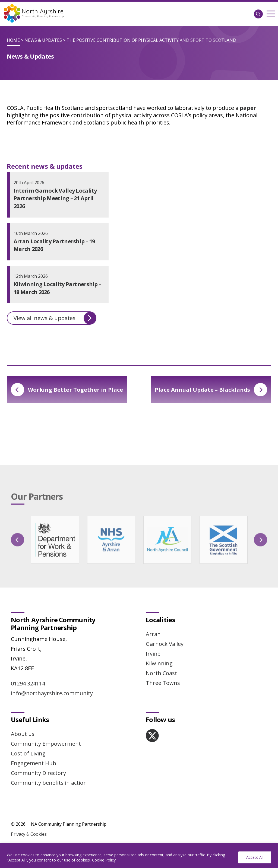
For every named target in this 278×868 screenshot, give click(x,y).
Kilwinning (159, 663)
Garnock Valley (165, 644)
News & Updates (43, 40)
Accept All (255, 857)
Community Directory (38, 773)
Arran (153, 634)
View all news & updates (55, 318)
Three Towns (163, 683)
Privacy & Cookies (29, 834)
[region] (139, 856)
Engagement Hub (34, 763)
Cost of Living (28, 753)
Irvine (153, 654)
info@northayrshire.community (52, 693)
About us (23, 734)
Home (13, 40)
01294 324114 (28, 683)
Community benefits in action (49, 783)
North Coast (161, 673)
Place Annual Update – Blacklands (211, 390)
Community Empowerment (46, 744)
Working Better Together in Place (67, 390)
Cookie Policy (104, 860)
